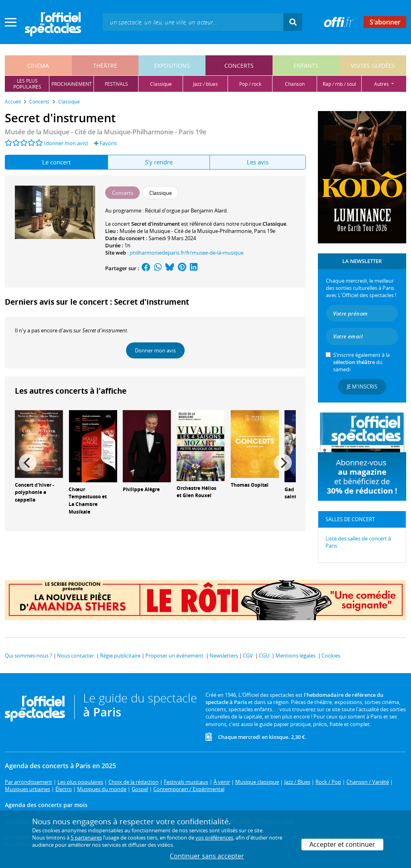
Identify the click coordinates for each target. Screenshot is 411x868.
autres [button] (382, 84)
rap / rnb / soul (339, 84)
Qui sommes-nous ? (28, 656)
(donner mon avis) (66, 143)
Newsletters (224, 656)
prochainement (72, 84)
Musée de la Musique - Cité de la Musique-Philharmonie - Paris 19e (106, 132)
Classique (274, 224)
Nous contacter (75, 656)
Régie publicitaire (120, 656)
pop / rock (250, 84)
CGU (264, 656)
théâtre (105, 66)
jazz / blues (205, 84)
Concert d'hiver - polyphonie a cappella (35, 493)
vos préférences (214, 838)
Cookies (331, 656)
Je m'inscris (362, 386)
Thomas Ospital (250, 485)
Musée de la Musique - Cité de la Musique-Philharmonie (186, 231)
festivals (116, 84)
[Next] (283, 463)
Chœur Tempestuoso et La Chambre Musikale (88, 501)
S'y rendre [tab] (159, 162)
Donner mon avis (155, 350)
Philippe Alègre (141, 489)
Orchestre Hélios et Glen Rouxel (196, 492)
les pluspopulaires (27, 84)
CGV (248, 656)
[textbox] (193, 22)
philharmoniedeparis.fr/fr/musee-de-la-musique (187, 253)
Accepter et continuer (342, 844)
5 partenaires (86, 838)
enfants (306, 66)
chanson (295, 84)
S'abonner (385, 22)
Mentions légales (295, 656)
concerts (239, 66)
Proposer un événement (174, 656)
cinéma (38, 66)
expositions (172, 66)
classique (161, 84)
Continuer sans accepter (207, 856)
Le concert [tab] (56, 162)
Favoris (105, 143)
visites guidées (373, 66)
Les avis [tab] (258, 162)
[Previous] (28, 463)
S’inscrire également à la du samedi (361, 362)
